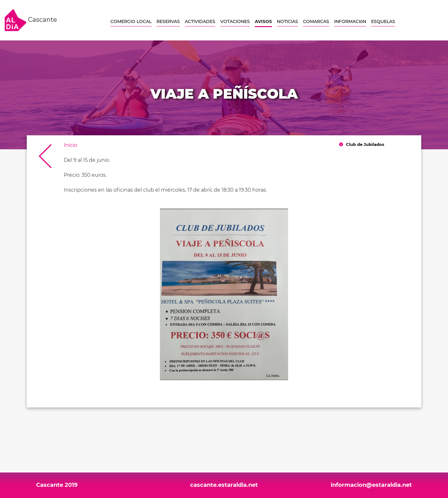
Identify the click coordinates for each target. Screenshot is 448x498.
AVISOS (263, 21)
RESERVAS (168, 21)
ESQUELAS (383, 21)
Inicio (70, 145)
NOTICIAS (287, 21)
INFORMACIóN (350, 21)
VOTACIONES (235, 21)
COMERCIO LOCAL (131, 21)
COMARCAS (316, 21)
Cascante (31, 20)
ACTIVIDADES (200, 21)
